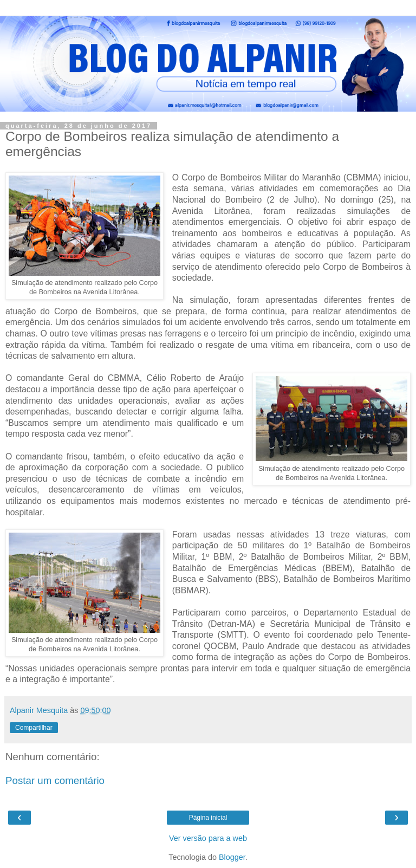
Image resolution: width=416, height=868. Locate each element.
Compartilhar (34, 728)
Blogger (232, 857)
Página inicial (208, 818)
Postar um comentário (55, 780)
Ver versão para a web (208, 838)
